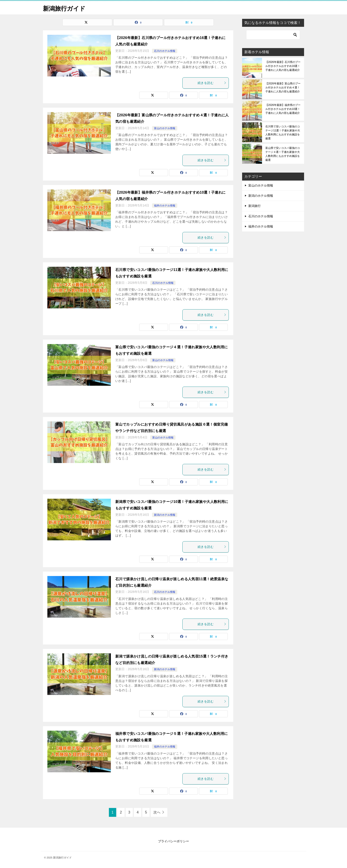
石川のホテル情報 (165, 51)
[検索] (273, 35)
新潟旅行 (254, 206)
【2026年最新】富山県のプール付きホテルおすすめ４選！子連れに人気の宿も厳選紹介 (283, 88)
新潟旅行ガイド (67, 8)
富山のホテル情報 (165, 128)
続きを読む (212, 83)
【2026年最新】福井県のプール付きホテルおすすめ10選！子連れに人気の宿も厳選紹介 (283, 109)
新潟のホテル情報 (165, 515)
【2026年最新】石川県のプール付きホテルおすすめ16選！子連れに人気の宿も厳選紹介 (283, 66)
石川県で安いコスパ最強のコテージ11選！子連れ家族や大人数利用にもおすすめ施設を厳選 (283, 132)
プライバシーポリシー (173, 841)
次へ (157, 812)
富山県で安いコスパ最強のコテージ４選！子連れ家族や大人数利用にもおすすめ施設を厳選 (283, 154)
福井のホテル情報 (165, 206)
